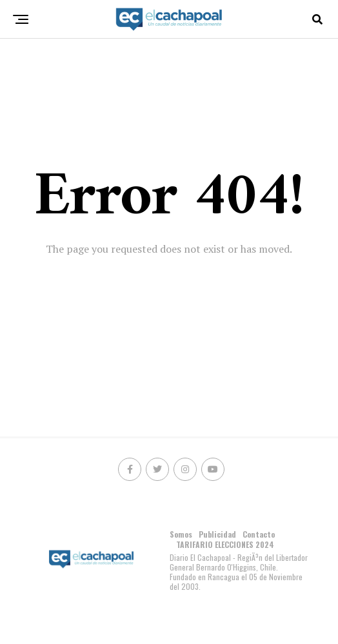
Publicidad (217, 534)
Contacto (259, 534)
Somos (181, 534)
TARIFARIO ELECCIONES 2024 (225, 544)
